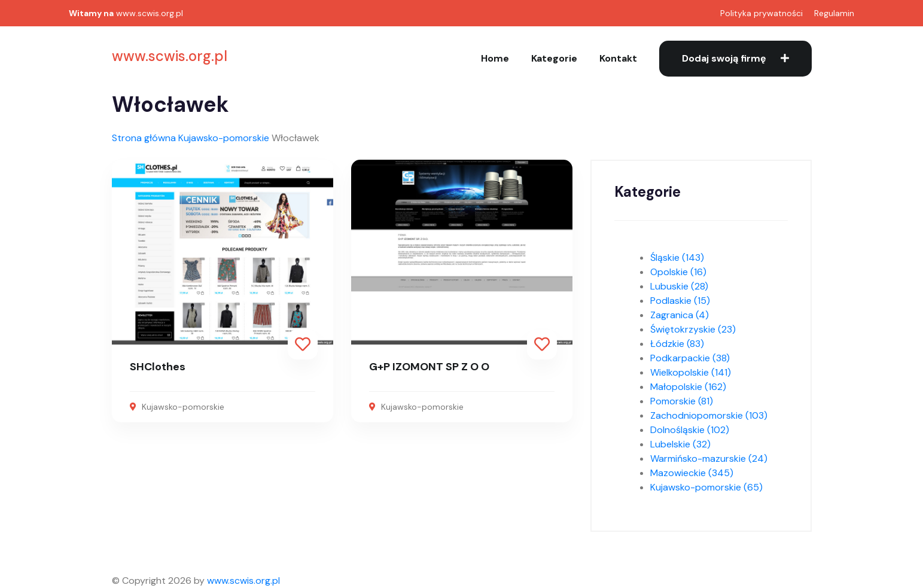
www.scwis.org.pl (150, 13)
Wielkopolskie (691, 372)
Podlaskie (680, 301)
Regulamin (834, 13)
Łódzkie (677, 344)
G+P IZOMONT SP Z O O (429, 367)
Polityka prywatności (761, 13)
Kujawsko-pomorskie (224, 138)
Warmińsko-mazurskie (709, 458)
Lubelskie (680, 444)
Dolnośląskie (690, 430)
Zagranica (680, 315)
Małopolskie (688, 387)
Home (495, 58)
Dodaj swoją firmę (735, 58)
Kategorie (554, 58)
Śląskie (677, 258)
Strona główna (144, 138)
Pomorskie (682, 401)
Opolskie (678, 272)
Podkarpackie (690, 358)
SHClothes (158, 367)
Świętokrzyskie (693, 329)
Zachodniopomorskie (709, 415)
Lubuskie (679, 286)
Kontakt (618, 58)
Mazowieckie (692, 473)
